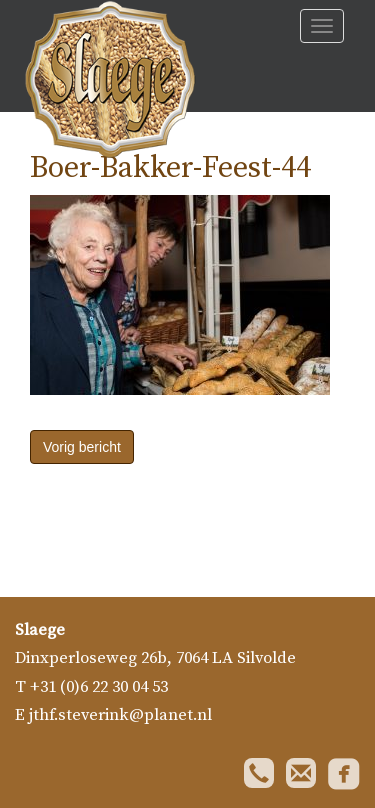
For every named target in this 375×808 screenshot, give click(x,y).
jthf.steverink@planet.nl (120, 715)
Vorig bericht (82, 447)
